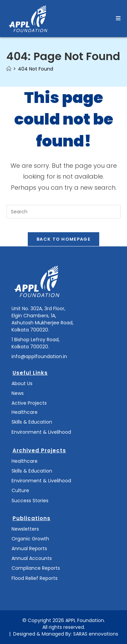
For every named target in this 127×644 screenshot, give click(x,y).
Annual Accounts (32, 558)
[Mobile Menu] (118, 18)
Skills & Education (32, 422)
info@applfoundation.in (39, 356)
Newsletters (25, 529)
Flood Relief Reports (35, 578)
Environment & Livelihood (41, 432)
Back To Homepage (63, 239)
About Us (22, 383)
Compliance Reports (36, 568)
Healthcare (25, 412)
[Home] (9, 69)
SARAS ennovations (96, 634)
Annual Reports (29, 548)
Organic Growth (30, 539)
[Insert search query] (64, 212)
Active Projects (29, 403)
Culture (20, 490)
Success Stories (30, 501)
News (18, 393)
